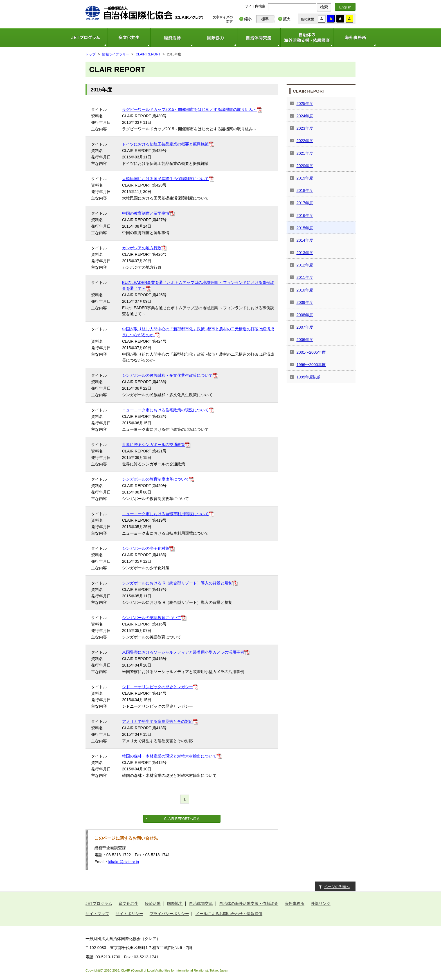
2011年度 (305, 277)
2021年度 (305, 153)
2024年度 (305, 116)
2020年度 (305, 166)
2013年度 (305, 253)
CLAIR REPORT (148, 54)
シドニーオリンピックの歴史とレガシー (157, 687)
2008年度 (305, 315)
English (345, 7)
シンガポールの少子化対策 (146, 548)
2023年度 (305, 128)
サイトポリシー (129, 914)
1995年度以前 (309, 377)
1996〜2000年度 (311, 365)
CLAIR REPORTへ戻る (182, 819)
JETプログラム (85, 38)
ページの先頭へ (337, 887)
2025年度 (305, 104)
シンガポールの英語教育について (152, 618)
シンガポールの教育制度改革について (156, 479)
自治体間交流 (259, 38)
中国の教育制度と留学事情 (146, 213)
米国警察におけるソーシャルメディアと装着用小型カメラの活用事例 (183, 652)
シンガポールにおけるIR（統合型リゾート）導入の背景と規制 (177, 583)
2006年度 (305, 340)
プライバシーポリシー (169, 914)
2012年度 (305, 265)
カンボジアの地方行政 (142, 248)
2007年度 (305, 327)
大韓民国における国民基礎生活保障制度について (165, 179)
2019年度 (305, 178)
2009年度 (305, 302)
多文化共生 (129, 38)
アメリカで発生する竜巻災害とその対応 (157, 721)
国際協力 (215, 38)
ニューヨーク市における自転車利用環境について (165, 514)
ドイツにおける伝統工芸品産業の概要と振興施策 (165, 144)
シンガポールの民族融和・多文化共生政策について (167, 375)
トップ (91, 54)
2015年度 (305, 228)
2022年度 (305, 141)
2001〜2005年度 (311, 352)
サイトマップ (97, 914)
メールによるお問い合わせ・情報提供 (229, 914)
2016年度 (305, 216)
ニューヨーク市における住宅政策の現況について (165, 410)
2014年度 (305, 240)
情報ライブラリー (116, 54)
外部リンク (321, 903)
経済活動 (172, 38)
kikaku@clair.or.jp (124, 862)
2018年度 (305, 190)
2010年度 (305, 290)
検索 (324, 7)
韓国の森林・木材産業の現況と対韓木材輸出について (169, 756)
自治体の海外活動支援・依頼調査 (307, 38)
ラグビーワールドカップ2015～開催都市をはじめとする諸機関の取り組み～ (189, 109)
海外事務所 (355, 38)
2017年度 (305, 203)
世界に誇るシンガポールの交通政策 (154, 445)
